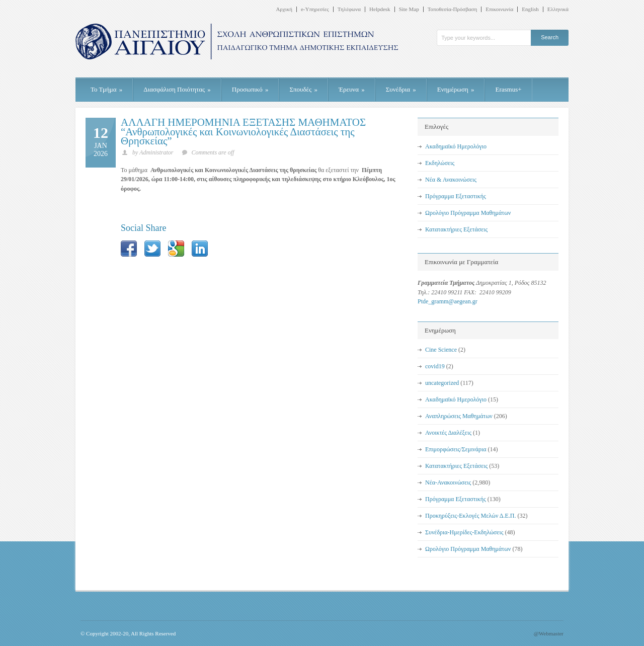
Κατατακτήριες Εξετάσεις (456, 229)
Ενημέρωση (456, 89)
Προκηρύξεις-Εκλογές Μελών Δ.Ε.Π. (470, 516)
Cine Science (441, 350)
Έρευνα (352, 89)
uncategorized (442, 383)
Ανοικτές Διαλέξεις (448, 433)
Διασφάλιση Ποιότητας (177, 89)
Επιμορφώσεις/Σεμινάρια (456, 449)
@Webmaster (549, 633)
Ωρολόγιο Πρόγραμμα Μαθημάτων (468, 213)
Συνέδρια (401, 89)
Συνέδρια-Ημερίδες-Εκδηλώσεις (464, 532)
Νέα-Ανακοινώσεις (448, 482)
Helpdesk (380, 9)
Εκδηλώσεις (440, 163)
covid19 (435, 366)
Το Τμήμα (106, 89)
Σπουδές (303, 89)
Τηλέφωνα (349, 9)
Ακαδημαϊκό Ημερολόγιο (456, 146)
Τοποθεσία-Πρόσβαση (453, 9)
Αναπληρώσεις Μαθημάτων (459, 416)
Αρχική (284, 9)
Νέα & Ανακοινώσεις (451, 180)
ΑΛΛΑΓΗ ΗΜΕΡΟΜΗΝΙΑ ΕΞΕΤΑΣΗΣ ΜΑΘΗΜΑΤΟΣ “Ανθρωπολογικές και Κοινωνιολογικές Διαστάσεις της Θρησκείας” (243, 132)
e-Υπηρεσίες (315, 9)
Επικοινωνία (499, 9)
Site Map (409, 9)
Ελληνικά (558, 9)
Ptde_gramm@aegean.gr (448, 301)
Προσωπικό (250, 89)
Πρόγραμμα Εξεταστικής (456, 196)
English (530, 9)
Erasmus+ (508, 89)
